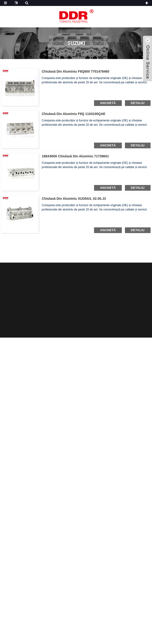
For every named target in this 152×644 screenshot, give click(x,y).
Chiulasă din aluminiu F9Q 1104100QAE (74, 114)
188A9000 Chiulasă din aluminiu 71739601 (75, 156)
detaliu (138, 103)
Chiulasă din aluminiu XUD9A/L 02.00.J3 (74, 199)
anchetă (108, 103)
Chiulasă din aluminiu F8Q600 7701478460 (76, 71)
